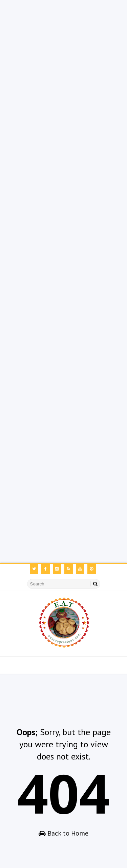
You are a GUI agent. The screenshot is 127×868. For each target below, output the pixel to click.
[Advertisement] (63, 63)
